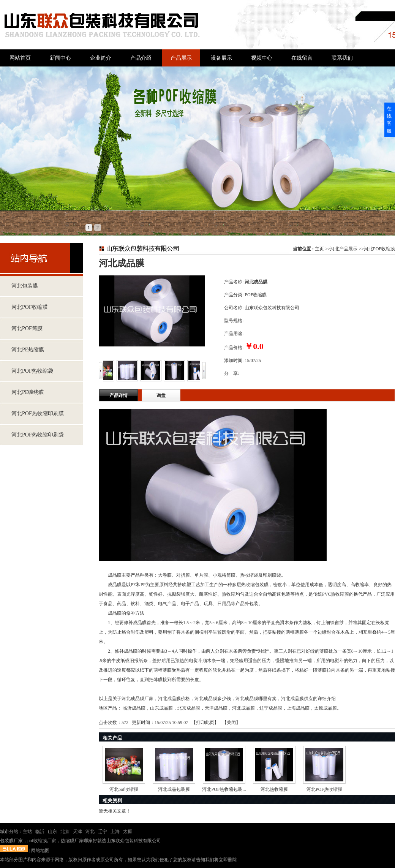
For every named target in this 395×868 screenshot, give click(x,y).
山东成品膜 (161, 708)
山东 (52, 832)
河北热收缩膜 (274, 789)
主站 (27, 832)
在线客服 (389, 120)
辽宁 (103, 832)
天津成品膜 (216, 708)
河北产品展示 (344, 249)
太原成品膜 (325, 708)
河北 (90, 832)
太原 (128, 832)
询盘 (161, 395)
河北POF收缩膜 (379, 249)
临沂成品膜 (134, 708)
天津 (77, 832)
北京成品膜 (189, 708)
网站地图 (40, 851)
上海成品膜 (298, 708)
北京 (65, 832)
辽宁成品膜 (271, 708)
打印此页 (205, 723)
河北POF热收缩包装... (224, 789)
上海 (115, 832)
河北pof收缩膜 (124, 789)
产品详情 (118, 395)
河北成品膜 (243, 708)
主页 (319, 249)
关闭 (231, 723)
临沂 (40, 832)
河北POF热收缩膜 (324, 789)
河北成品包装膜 (174, 789)
